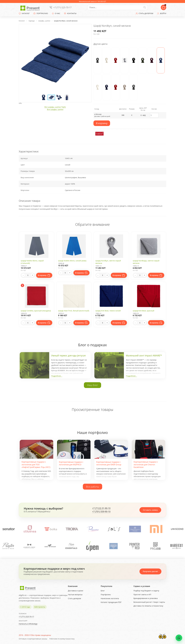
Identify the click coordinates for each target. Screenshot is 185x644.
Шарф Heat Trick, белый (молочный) (74, 311)
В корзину (102, 123)
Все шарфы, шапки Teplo (55, 107)
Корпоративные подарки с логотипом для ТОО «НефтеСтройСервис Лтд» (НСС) (36, 465)
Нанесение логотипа (110, 598)
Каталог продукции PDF (111, 602)
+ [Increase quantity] (33, 275)
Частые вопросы (75, 594)
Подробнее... (57, 376)
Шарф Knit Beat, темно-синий (108, 311)
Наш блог (92, 385)
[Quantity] (28, 275)
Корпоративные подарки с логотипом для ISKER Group (109, 463)
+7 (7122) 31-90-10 (101, 508)
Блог (103, 591)
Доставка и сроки (76, 591)
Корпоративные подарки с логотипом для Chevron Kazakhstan (146, 465)
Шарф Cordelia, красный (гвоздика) (36, 311)
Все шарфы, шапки (55, 109)
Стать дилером (75, 598)
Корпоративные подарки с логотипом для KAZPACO (71, 463)
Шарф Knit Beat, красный (144, 311)
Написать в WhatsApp (28, 624)
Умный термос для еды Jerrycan (68, 356)
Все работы (92, 487)
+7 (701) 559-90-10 (101, 512)
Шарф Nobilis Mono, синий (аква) (72, 261)
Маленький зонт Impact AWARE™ (144, 356)
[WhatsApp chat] (179, 638)
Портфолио (106, 594)
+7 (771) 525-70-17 (62, 7)
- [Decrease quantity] (23, 275)
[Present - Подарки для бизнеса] (31, 7)
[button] (87, 28)
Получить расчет (150, 571)
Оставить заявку (150, 510)
